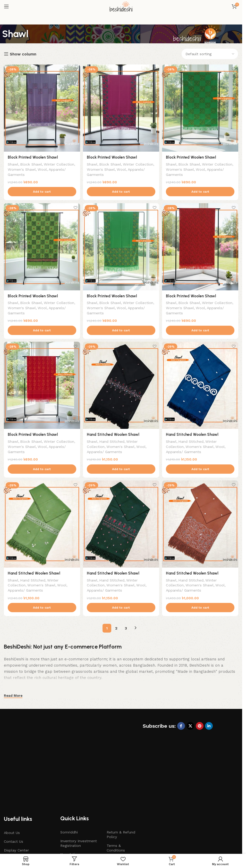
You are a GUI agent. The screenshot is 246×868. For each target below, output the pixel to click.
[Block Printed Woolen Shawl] (41, 107)
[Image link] (45, 739)
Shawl (13, 162)
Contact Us (14, 793)
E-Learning (70, 820)
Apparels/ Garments (25, 173)
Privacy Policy (118, 811)
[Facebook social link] (181, 727)
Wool (63, 168)
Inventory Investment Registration (79, 795)
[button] (41, 190)
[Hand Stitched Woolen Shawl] (121, 386)
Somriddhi (69, 784)
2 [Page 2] (116, 629)
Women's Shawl (42, 168)
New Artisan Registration (71, 809)
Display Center (16, 802)
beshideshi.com (128, 846)
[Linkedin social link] (209, 727)
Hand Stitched (113, 441)
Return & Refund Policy (121, 787)
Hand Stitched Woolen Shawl (114, 434)
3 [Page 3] (126, 629)
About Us (12, 785)
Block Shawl (32, 162)
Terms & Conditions (116, 800)
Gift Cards (12, 820)
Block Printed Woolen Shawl (33, 156)
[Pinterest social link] (200, 727)
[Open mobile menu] (6, 6)
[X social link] (190, 727)
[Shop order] (210, 54)
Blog (8, 811)
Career (112, 820)
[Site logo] (121, 6)
